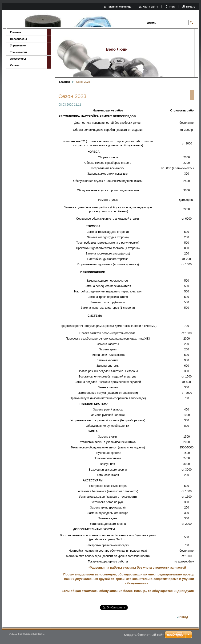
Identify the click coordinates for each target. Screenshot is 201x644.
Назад (184, 617)
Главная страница (120, 7)
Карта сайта (150, 7)
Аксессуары (18, 59)
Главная (64, 82)
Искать (151, 23)
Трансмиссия (19, 52)
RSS (172, 7)
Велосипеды (18, 39)
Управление (18, 45)
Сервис (15, 65)
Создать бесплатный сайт (144, 635)
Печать (191, 7)
